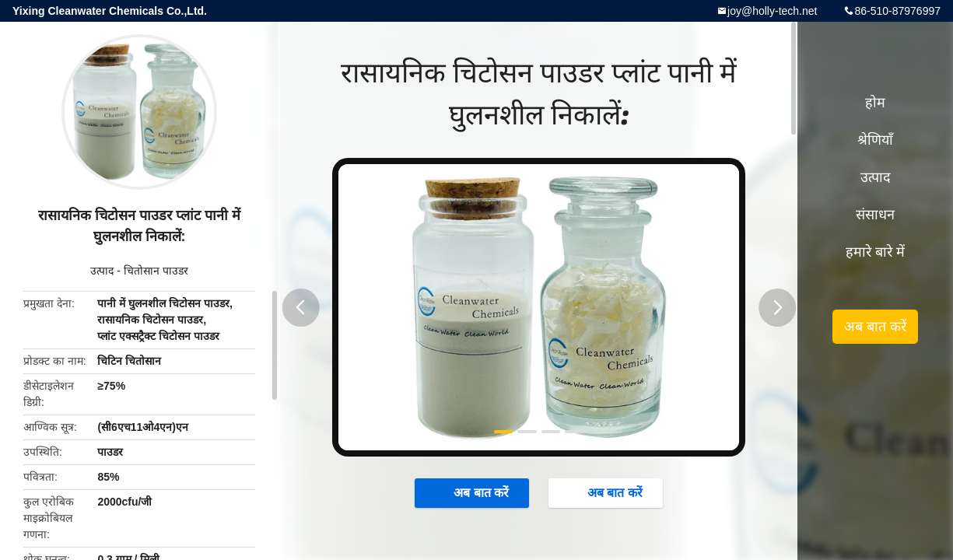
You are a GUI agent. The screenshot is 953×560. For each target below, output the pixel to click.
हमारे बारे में (875, 252)
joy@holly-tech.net (772, 11)
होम (875, 103)
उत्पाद (102, 271)
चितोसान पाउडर (156, 271)
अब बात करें (473, 492)
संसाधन (875, 215)
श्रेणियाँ (875, 140)
